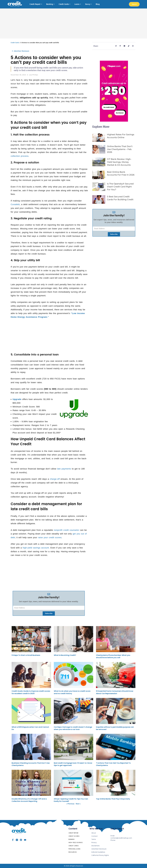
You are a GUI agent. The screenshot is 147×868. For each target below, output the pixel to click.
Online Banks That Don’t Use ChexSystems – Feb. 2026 (120, 149)
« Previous (70, 804)
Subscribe (49, 613)
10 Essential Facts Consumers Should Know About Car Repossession (115, 692)
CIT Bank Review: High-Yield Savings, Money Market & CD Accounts (119, 162)
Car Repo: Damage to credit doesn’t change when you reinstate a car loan (73, 728)
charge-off (55, 479)
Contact (94, 836)
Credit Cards (15, 43)
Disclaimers (95, 846)
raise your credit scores (50, 537)
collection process (20, 156)
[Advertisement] (73, 23)
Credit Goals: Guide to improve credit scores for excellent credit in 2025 (31, 692)
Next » (78, 804)
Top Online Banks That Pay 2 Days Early (113, 799)
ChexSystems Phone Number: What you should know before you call (113, 656)
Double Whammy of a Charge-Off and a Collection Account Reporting (29, 800)
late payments (64, 469)
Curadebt (15, 204)
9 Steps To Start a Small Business (26, 655)
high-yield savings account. (36, 548)
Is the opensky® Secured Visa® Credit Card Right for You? (120, 187)
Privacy (94, 843)
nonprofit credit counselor (66, 530)
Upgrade (17, 399)
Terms (94, 839)
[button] (49, 51)
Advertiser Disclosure (22, 51)
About (94, 833)
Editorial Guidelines (98, 852)
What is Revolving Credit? (65, 655)
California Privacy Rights (100, 855)
